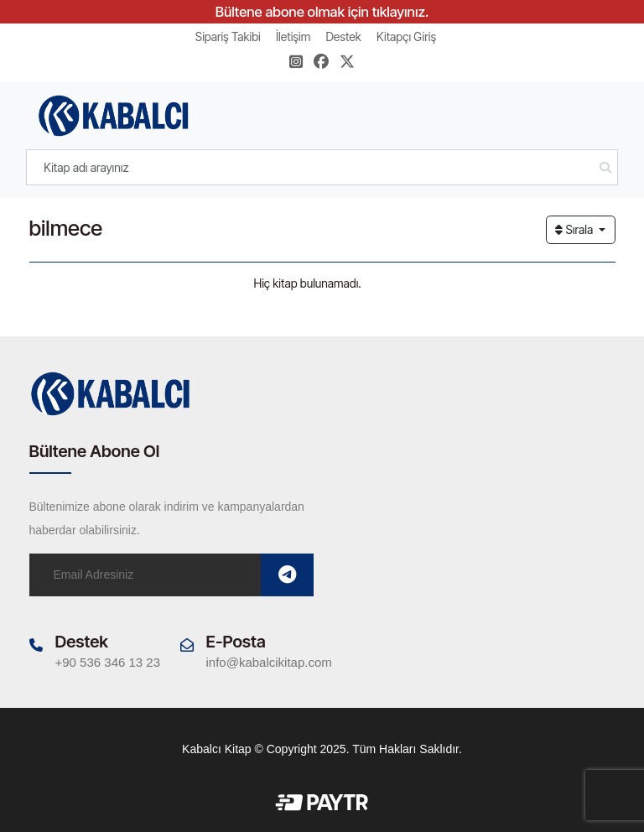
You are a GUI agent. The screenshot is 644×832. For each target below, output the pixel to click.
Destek (343, 36)
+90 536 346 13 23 (108, 662)
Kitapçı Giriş (406, 36)
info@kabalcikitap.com (269, 662)
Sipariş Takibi (228, 36)
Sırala (575, 229)
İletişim (293, 36)
